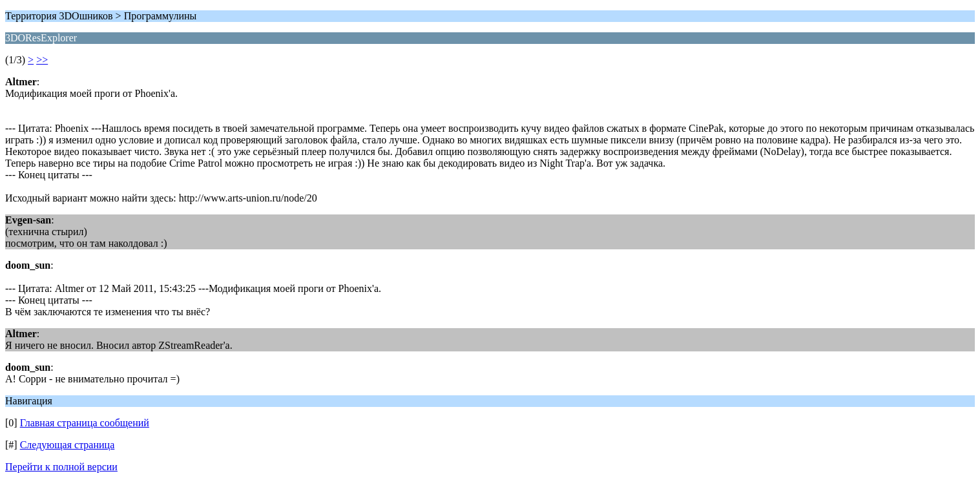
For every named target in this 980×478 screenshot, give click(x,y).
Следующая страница (68, 445)
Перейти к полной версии (61, 467)
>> (42, 60)
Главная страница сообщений (85, 423)
